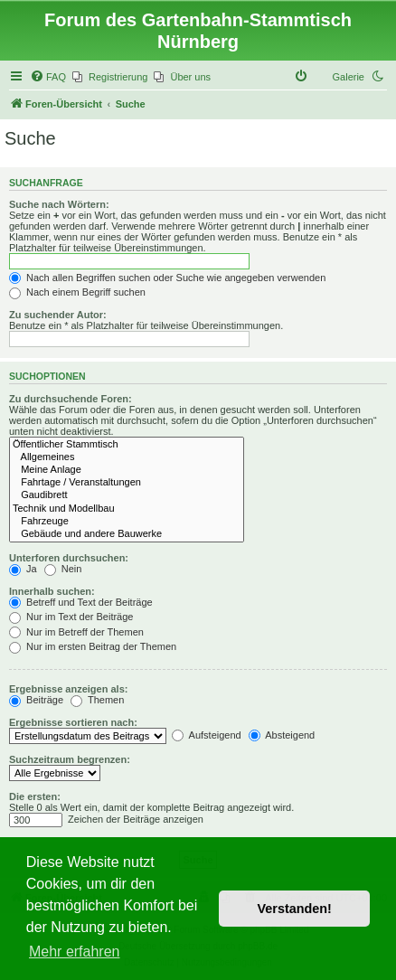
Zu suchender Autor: (58, 315)
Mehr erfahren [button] (75, 952)
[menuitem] (48, 77)
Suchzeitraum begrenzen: (70, 759)
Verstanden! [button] (295, 909)
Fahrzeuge (127, 522)
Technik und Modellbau (127, 509)
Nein (63, 569)
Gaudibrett (127, 495)
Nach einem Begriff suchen (77, 292)
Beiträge (36, 700)
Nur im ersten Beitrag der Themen (93, 646)
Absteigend (282, 735)
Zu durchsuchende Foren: (71, 399)
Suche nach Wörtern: (59, 204)
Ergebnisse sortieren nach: (73, 722)
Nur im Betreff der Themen (76, 632)
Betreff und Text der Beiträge (81, 602)
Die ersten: (35, 796)
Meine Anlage (127, 470)
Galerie (349, 77)
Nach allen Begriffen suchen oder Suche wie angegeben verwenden (167, 278)
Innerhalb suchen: (52, 591)
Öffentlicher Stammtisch (127, 445)
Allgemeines (127, 457)
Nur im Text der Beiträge (71, 617)
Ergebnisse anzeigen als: (68, 689)
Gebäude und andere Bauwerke (127, 534)
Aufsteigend (207, 735)
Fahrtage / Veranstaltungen (127, 483)
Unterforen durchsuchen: (69, 558)
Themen (97, 700)
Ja (23, 569)
